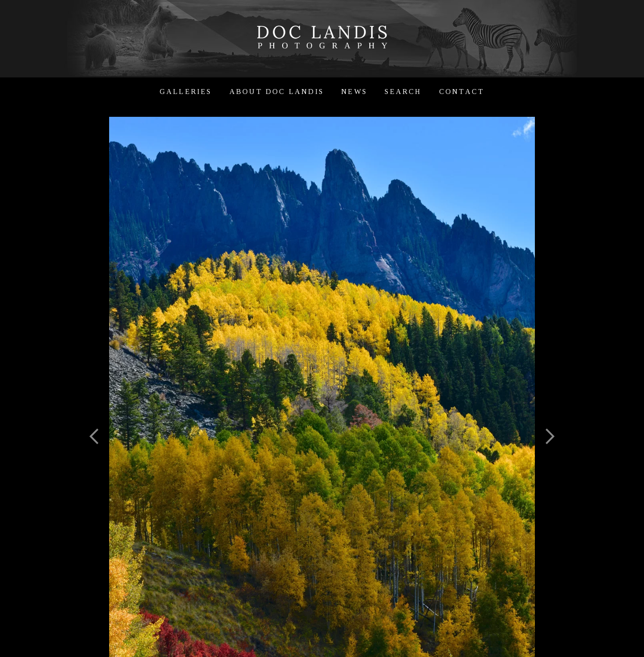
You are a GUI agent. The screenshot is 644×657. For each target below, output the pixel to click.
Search (403, 92)
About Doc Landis (277, 92)
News (354, 92)
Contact (462, 92)
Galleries (186, 92)
